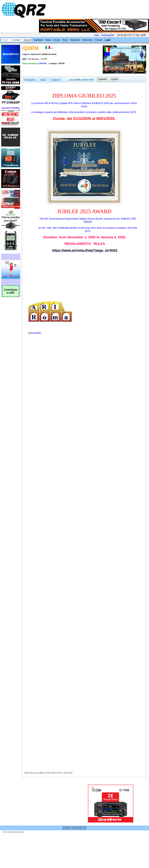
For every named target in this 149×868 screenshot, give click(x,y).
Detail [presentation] (43, 80)
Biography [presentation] (30, 80)
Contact (99, 40)
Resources (88, 40)
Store (65, 40)
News (48, 40)
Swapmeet (75, 40)
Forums (57, 40)
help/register (108, 35)
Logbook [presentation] (56, 80)
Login (108, 40)
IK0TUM (43, 63)
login (97, 35)
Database (38, 40)
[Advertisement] (50, 804)
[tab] (30, 80)
